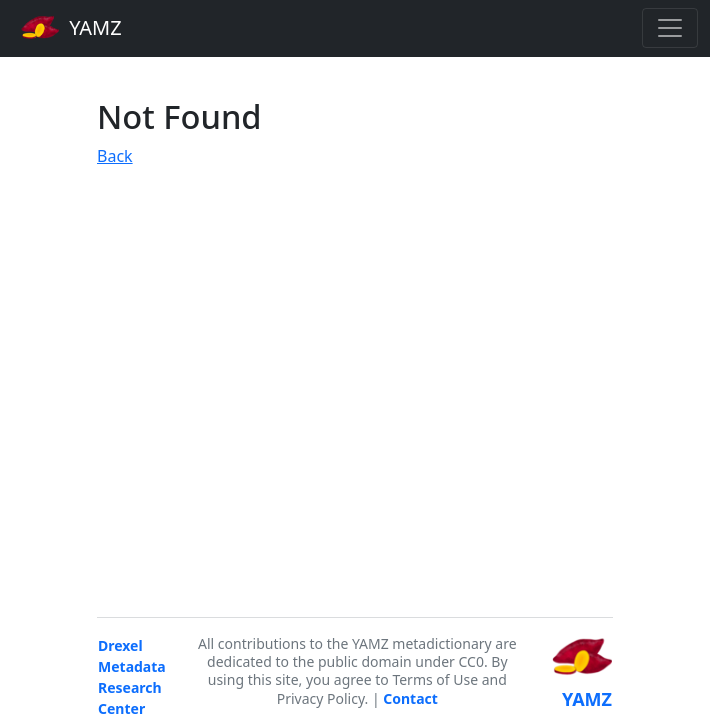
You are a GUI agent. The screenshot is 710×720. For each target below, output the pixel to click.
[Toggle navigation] (670, 28)
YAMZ (71, 27)
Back (115, 156)
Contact (410, 698)
